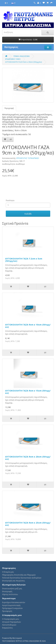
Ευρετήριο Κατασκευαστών (14, 602)
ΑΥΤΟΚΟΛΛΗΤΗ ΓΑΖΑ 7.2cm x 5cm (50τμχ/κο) (24, 260)
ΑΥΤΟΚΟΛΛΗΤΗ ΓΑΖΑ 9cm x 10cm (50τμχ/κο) (28, 326)
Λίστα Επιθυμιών (9, 625)
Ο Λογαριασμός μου (11, 619)
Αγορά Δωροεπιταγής (11, 605)
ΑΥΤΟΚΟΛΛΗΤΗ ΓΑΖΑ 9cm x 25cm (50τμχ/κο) (28, 524)
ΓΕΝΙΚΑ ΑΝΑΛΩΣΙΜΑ (22, 56)
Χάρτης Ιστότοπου (10, 594)
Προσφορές (7, 611)
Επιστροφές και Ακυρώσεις (14, 581)
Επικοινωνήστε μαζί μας (12, 589)
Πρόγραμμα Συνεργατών (12, 608)
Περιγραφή (9, 108)
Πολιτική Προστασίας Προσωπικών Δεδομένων (22, 578)
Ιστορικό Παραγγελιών (12, 622)
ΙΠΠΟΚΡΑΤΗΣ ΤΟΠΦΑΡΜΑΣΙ (28, 158)
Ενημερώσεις (7, 628)
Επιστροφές (7, 591)
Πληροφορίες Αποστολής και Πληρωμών (19, 575)
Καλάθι (28, 214)
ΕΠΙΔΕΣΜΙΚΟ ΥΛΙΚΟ (13, 59)
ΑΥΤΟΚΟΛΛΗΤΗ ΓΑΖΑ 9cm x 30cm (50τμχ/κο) (24, 62)
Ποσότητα (10, 200)
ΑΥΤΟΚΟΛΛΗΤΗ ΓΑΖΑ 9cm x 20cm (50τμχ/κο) (28, 458)
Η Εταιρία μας (8, 572)
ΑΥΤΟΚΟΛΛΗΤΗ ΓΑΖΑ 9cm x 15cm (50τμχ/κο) (28, 392)
